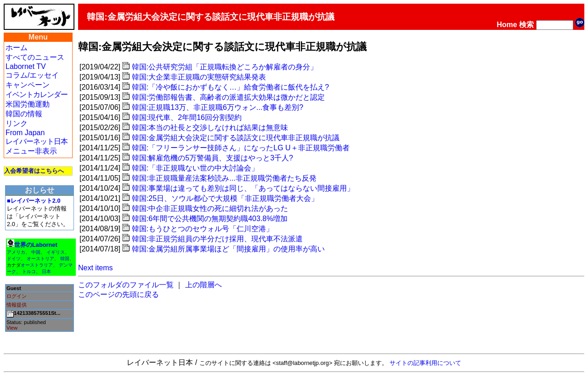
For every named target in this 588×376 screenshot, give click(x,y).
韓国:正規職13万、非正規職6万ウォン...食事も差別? (218, 107)
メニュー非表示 (31, 151)
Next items (96, 268)
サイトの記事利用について (425, 363)
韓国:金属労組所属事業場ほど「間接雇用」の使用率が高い (228, 249)
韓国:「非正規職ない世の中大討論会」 (195, 168)
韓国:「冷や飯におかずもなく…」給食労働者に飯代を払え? (230, 87)
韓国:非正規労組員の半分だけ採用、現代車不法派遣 (217, 239)
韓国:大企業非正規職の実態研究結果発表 (199, 77)
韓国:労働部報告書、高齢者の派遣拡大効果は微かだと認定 (228, 97)
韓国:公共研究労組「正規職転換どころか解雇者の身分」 (225, 67)
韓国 (65, 259)
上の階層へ (204, 285)
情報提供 (17, 305)
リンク (17, 123)
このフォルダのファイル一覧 (126, 285)
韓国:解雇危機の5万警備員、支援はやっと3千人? (212, 158)
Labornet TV (26, 66)
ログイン (17, 296)
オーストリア (40, 259)
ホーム (17, 48)
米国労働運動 (28, 104)
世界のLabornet (36, 245)
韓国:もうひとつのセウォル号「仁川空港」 (203, 229)
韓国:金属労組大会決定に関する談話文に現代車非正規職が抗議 (236, 138)
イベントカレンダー (37, 94)
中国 (36, 252)
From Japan (25, 133)
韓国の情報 (24, 114)
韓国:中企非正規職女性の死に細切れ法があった (210, 208)
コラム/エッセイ (32, 75)
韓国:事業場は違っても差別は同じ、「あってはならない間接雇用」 (243, 188)
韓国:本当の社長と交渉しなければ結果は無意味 (210, 128)
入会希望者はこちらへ (34, 171)
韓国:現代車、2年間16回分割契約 (187, 117)
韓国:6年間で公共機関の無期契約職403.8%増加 (210, 219)
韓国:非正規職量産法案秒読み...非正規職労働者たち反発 (224, 178)
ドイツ (14, 259)
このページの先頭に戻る (119, 294)
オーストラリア (37, 265)
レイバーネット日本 (37, 141)
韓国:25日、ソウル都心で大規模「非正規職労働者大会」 (225, 198)
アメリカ (16, 252)
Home (507, 25)
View (12, 328)
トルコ (29, 271)
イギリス (56, 252)
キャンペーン (28, 85)
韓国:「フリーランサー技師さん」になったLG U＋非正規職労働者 (241, 148)
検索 (526, 25)
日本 (46, 271)
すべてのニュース (35, 57)
